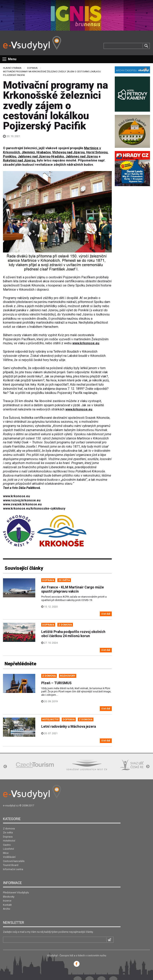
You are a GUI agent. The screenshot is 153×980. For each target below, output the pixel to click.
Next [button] (148, 767)
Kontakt (7, 905)
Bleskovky (9, 897)
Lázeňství (8, 849)
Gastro (7, 845)
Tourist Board (11, 865)
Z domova (9, 829)
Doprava (32, 68)
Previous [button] (5, 767)
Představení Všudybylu (16, 892)
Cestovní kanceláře (14, 861)
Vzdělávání (9, 857)
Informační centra (13, 869)
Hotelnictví (9, 841)
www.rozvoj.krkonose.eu (22, 500)
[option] (35, 765)
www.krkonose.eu (16, 496)
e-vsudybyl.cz (11, 805)
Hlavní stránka (12, 68)
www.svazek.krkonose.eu (22, 504)
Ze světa (8, 832)
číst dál (106, 614)
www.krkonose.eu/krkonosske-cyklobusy (34, 508)
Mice (6, 853)
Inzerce (7, 901)
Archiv (7, 909)
